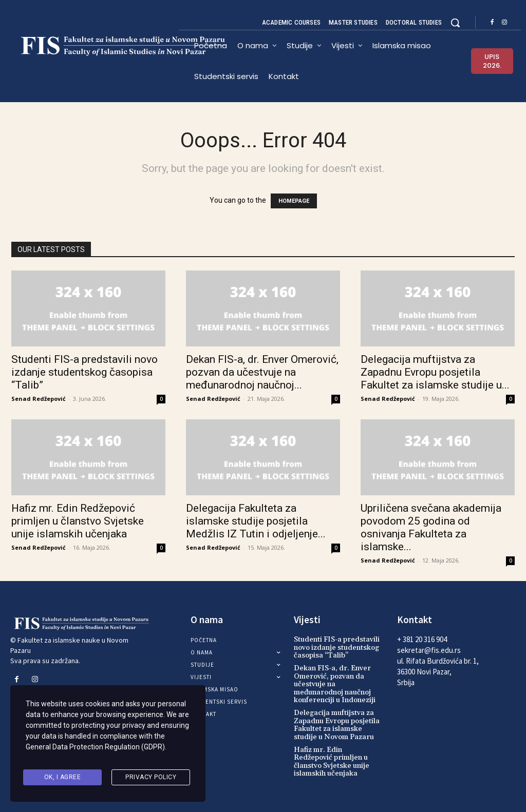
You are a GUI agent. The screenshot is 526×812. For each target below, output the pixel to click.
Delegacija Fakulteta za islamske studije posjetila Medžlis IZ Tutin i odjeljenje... (256, 521)
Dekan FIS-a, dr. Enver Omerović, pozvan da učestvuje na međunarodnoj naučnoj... (262, 372)
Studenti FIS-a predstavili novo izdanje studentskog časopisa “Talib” (84, 372)
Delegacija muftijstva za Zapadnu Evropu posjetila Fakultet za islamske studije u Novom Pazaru (337, 725)
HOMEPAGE (294, 201)
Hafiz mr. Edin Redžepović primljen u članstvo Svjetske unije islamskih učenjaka (78, 521)
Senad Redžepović (39, 399)
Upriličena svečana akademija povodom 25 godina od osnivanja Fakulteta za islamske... (431, 527)
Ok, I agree (63, 778)
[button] (455, 23)
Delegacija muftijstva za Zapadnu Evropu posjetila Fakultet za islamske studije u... (435, 372)
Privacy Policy (151, 778)
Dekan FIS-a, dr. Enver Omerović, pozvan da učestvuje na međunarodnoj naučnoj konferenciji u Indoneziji (335, 684)
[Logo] (95, 46)
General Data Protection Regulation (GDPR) (95, 752)
